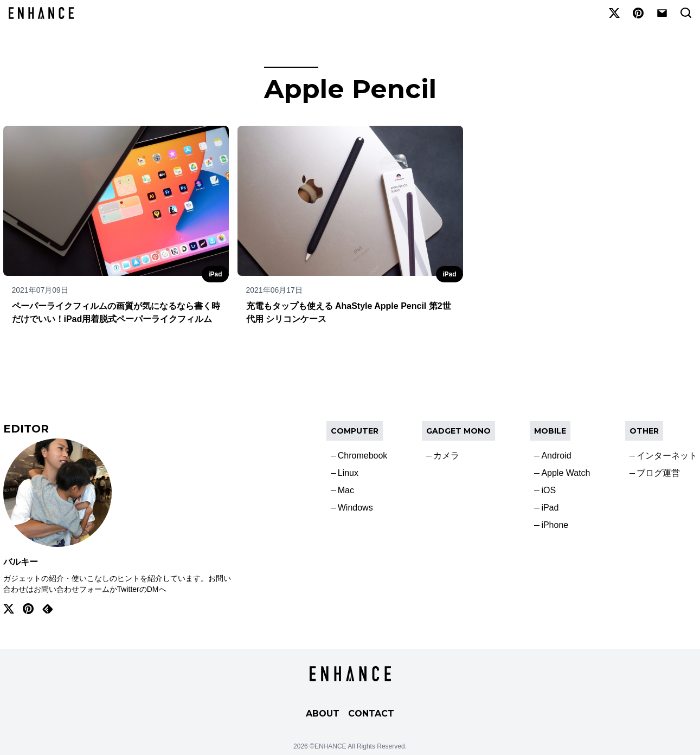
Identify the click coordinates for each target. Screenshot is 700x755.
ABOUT (323, 714)
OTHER (644, 431)
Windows (355, 508)
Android (556, 456)
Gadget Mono (458, 431)
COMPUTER (355, 431)
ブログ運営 (658, 473)
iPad (215, 274)
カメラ (446, 456)
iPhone (555, 525)
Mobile (550, 431)
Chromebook (363, 456)
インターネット (667, 456)
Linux (348, 473)
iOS (548, 490)
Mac (346, 490)
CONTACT (371, 714)
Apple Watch (566, 473)
